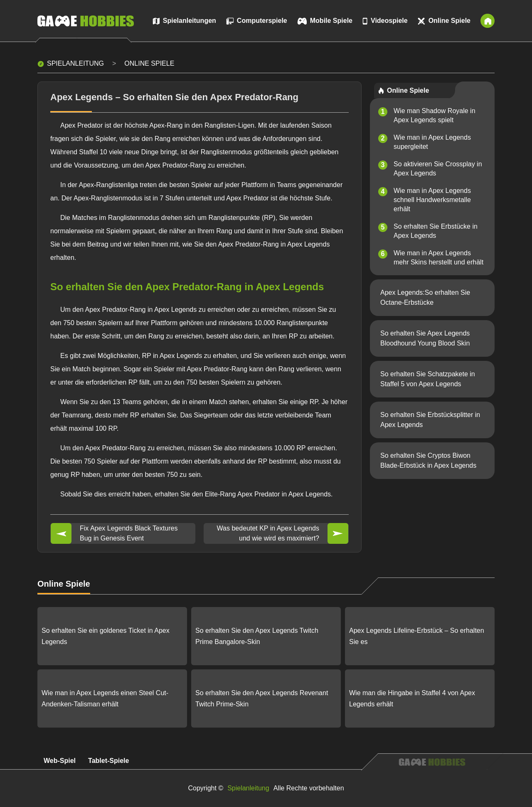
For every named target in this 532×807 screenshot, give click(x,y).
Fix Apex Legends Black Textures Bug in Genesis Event (129, 533)
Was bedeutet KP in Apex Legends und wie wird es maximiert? (268, 533)
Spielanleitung (75, 63)
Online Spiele (149, 63)
